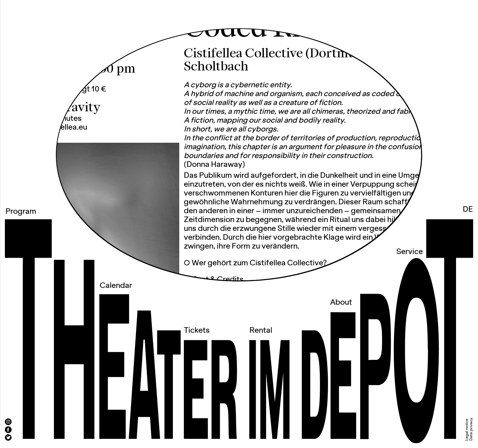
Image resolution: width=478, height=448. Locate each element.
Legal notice (467, 430)
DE (468, 210)
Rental (261, 331)
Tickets (197, 331)
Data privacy (471, 429)
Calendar (116, 286)
